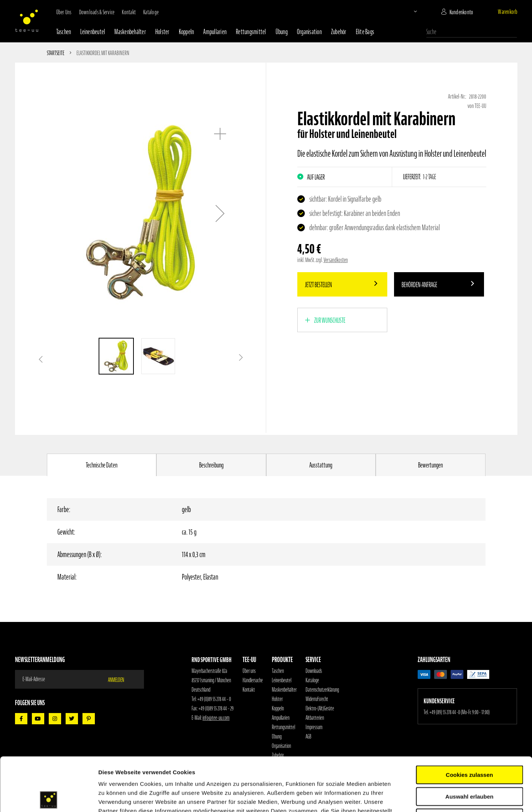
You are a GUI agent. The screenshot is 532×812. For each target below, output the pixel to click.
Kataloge (151, 12)
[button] (409, 11)
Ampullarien (215, 32)
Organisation (309, 32)
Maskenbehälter (130, 32)
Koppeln (187, 32)
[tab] (102, 465)
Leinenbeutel (93, 32)
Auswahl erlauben (469, 743)
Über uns (64, 12)
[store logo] (27, 21)
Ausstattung (321, 465)
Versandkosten (336, 260)
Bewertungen (430, 465)
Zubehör (339, 32)
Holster (162, 32)
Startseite (56, 53)
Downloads (314, 671)
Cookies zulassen (469, 721)
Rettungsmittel (251, 32)
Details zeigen (399, 797)
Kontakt (129, 12)
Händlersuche (253, 680)
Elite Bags (365, 32)
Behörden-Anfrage (419, 285)
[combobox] (472, 32)
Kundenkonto (462, 12)
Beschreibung (211, 465)
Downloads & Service (97, 12)
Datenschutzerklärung (322, 690)
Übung (282, 32)
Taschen (64, 32)
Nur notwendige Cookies (469, 764)
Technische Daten (102, 465)
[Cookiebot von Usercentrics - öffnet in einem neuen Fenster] (49, 797)
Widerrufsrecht (317, 699)
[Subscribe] (121, 679)
